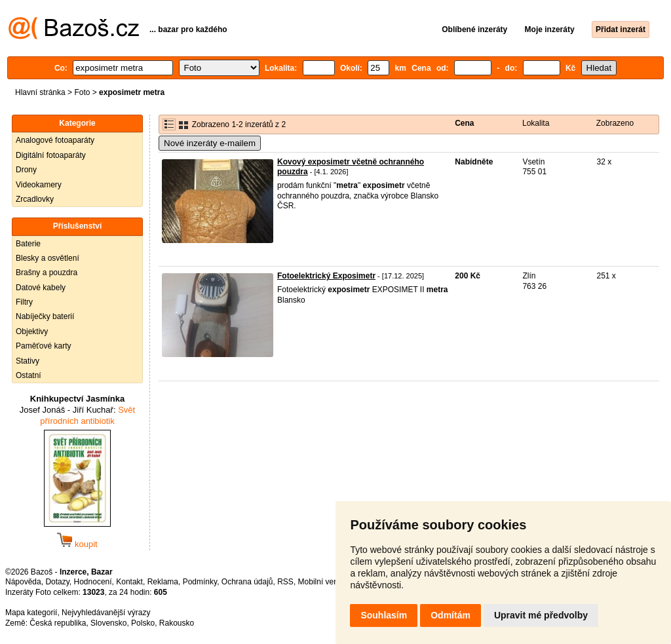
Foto (82, 92)
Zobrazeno (615, 123)
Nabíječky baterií (45, 316)
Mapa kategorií (31, 613)
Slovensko (108, 623)
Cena (464, 123)
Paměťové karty (44, 346)
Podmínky (200, 582)
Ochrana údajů (247, 582)
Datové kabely (41, 288)
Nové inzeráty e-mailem (210, 143)
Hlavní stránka (40, 92)
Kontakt (129, 582)
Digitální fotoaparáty (51, 155)
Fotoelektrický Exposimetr (326, 276)
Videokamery (39, 185)
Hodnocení (93, 582)
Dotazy (57, 582)
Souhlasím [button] (384, 615)
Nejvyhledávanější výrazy (106, 613)
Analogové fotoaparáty (55, 140)
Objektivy (32, 331)
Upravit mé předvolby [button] (541, 615)
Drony (26, 170)
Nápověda (23, 582)
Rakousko (177, 623)
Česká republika (58, 623)
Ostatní (29, 375)
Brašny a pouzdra (47, 273)
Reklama (163, 582)
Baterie (28, 244)
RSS (285, 582)
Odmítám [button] (451, 615)
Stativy (28, 361)
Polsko (143, 623)
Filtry (24, 302)
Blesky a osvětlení (48, 258)
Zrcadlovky (35, 199)
